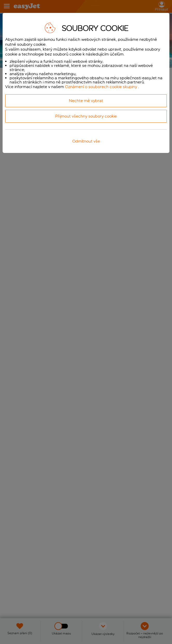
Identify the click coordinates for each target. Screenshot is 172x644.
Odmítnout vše (86, 141)
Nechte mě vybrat (86, 101)
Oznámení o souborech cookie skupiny (101, 87)
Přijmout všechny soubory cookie (86, 116)
